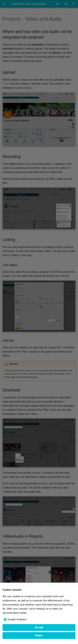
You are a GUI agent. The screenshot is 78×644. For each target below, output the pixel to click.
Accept (39, 627)
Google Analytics (17, 619)
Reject (39, 635)
